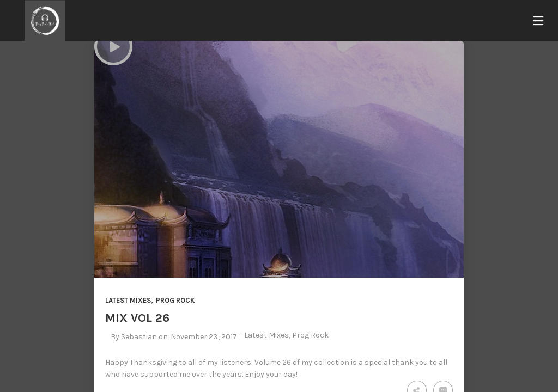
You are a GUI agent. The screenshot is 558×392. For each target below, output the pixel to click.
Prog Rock (175, 300)
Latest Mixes (128, 300)
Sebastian (139, 337)
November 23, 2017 (204, 337)
